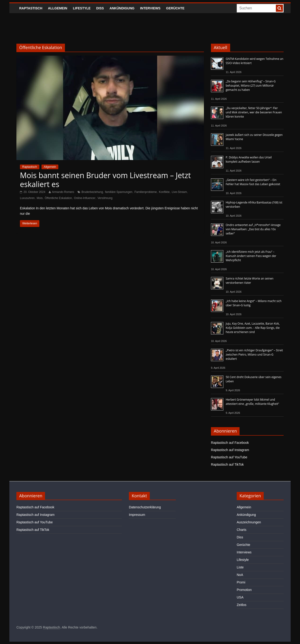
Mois (40, 198)
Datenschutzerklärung (145, 507)
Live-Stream (179, 192)
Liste (240, 567)
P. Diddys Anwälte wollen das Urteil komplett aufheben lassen (249, 159)
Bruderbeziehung (92, 192)
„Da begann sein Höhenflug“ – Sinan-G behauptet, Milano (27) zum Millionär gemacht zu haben (251, 86)
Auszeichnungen (249, 522)
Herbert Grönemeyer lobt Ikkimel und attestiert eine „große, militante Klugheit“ (252, 402)
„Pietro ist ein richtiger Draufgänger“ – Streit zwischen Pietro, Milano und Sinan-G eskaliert (254, 355)
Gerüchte (175, 8)
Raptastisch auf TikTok (227, 464)
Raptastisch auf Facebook (230, 443)
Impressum (137, 515)
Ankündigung (122, 8)
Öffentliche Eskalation (58, 198)
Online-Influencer (85, 198)
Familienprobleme (146, 192)
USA (240, 597)
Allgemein (58, 8)
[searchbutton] (279, 8)
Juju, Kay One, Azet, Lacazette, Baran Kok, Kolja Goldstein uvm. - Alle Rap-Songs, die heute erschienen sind (253, 328)
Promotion (244, 590)
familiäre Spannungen (119, 192)
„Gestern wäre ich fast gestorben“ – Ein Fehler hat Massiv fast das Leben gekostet (253, 182)
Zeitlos (242, 605)
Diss (100, 8)
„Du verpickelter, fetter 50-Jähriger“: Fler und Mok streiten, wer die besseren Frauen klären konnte (254, 112)
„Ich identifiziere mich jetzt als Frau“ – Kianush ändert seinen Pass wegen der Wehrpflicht (251, 256)
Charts (242, 530)
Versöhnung (105, 198)
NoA (240, 575)
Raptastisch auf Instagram (230, 450)
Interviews (150, 8)
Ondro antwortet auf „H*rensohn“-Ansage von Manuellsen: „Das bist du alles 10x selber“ (253, 229)
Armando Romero (63, 192)
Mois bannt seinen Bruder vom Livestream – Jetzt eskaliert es (105, 180)
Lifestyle (82, 8)
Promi (241, 582)
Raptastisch (31, 8)
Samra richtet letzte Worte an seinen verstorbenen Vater (250, 281)
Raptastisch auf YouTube (229, 457)
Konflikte (164, 192)
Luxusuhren (27, 198)
